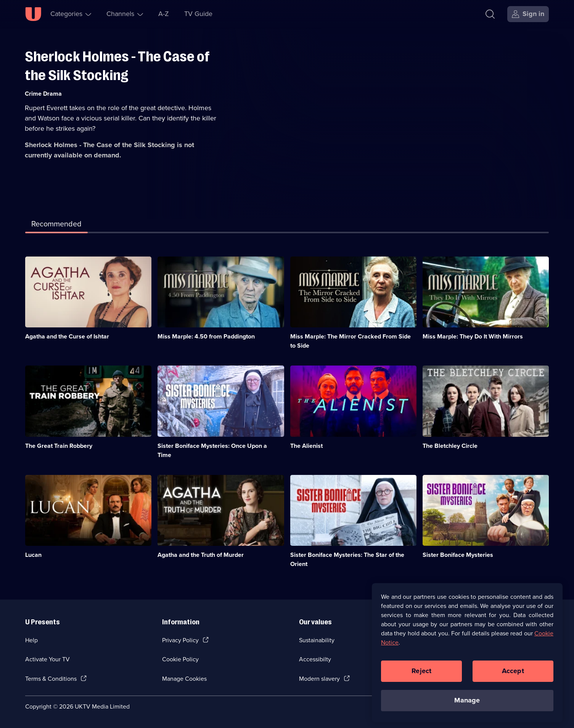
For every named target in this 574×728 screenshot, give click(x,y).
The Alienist (306, 446)
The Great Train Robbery (59, 446)
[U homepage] (33, 14)
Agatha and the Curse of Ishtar (67, 336)
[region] (467, 657)
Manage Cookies (184, 679)
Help (31, 640)
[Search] (492, 14)
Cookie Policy (180, 659)
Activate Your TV (47, 659)
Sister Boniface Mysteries (458, 555)
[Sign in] (528, 14)
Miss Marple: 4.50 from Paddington (206, 336)
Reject (421, 675)
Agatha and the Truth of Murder (201, 555)
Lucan (33, 555)
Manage (467, 705)
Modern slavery (319, 679)
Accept (513, 675)
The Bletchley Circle (450, 446)
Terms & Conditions (51, 679)
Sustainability (317, 640)
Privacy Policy (180, 640)
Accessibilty (315, 659)
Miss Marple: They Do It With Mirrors (473, 336)
